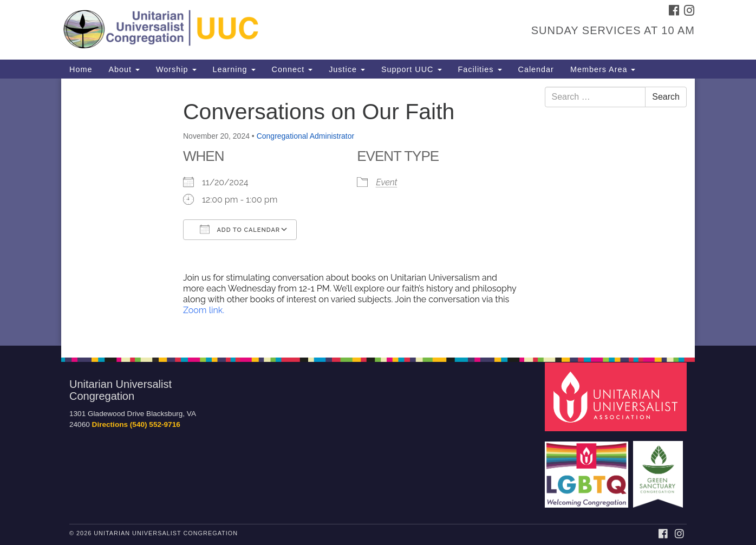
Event (386, 182)
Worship (176, 69)
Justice (347, 69)
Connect (292, 69)
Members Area (603, 69)
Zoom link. (204, 310)
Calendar (536, 69)
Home (81, 69)
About (124, 69)
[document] (378, 212)
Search (666, 97)
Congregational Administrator (306, 136)
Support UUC (412, 69)
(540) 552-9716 (155, 424)
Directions (110, 424)
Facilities (480, 69)
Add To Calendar (240, 229)
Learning (234, 69)
